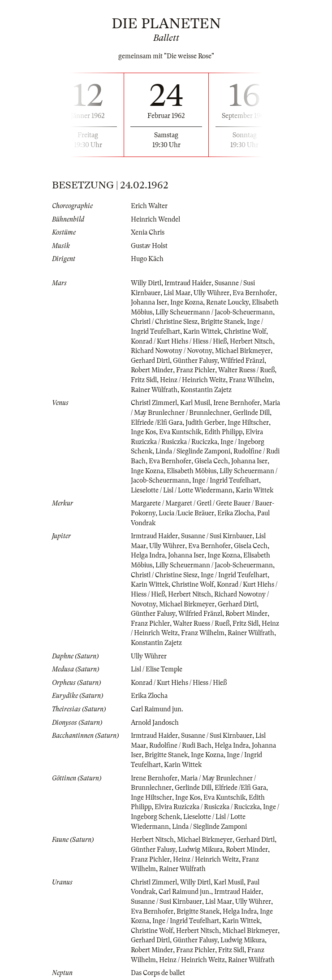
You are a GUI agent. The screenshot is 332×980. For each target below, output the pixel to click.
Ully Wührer (211, 293)
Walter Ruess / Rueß (246, 370)
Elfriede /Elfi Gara (157, 422)
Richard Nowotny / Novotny (171, 351)
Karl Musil (195, 403)
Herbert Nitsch (251, 341)
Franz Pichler (196, 370)
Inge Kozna (187, 302)
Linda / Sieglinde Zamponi (193, 451)
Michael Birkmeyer (243, 351)
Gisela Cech (211, 461)
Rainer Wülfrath (154, 390)
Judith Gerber (205, 422)
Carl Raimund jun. (157, 709)
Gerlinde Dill (251, 413)
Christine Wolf (245, 331)
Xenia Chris (148, 232)
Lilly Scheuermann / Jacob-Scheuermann (214, 312)
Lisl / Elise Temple (157, 669)
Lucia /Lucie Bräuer (186, 513)
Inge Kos (143, 432)
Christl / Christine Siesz (164, 322)
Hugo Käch (147, 259)
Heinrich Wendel (155, 219)
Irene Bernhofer (237, 403)
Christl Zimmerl (154, 403)
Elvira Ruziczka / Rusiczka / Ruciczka (207, 807)
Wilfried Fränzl (242, 361)
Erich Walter (149, 206)
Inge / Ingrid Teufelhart (226, 480)
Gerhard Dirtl (150, 361)
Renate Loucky (227, 302)
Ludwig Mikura (200, 849)
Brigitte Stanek (222, 322)
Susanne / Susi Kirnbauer (217, 536)
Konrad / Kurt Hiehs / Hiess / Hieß (179, 341)
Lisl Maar (177, 293)
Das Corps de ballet (158, 973)
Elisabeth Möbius (192, 471)
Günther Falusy (195, 361)
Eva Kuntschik (180, 432)
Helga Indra (148, 555)
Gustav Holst (149, 246)
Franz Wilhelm (251, 380)
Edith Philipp (223, 432)
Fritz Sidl (144, 380)
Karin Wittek (202, 331)
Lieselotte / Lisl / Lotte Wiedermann (182, 490)
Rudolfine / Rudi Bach (180, 745)
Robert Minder (152, 370)
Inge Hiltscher (248, 422)
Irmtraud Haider (188, 283)
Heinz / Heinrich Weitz (193, 380)
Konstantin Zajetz (206, 390)
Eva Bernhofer (254, 293)
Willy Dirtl (146, 283)
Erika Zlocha (236, 513)
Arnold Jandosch (155, 723)
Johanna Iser (149, 302)
